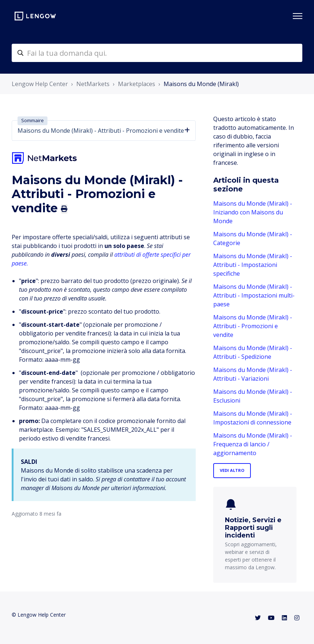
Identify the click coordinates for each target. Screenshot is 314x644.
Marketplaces (137, 84)
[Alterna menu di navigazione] (298, 16)
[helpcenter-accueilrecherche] (157, 53)
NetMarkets (93, 84)
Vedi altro (232, 470)
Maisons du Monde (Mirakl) (201, 84)
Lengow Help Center (40, 84)
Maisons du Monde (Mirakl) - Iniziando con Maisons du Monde (253, 212)
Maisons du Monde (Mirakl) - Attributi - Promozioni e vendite (253, 326)
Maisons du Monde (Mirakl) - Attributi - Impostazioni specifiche (253, 265)
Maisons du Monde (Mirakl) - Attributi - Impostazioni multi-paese (254, 295)
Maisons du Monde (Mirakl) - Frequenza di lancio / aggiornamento (253, 444)
